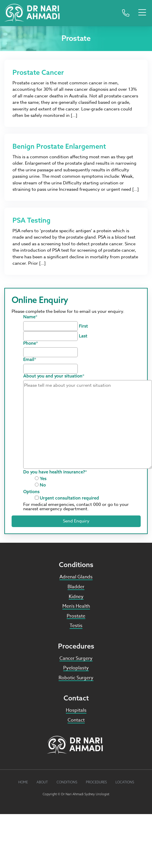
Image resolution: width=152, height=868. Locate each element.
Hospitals (76, 710)
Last (83, 336)
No (43, 485)
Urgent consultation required (69, 498)
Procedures (96, 782)
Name (30, 317)
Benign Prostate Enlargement (59, 146)
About (42, 782)
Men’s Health (76, 606)
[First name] (50, 326)
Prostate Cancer (38, 72)
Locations (125, 782)
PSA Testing (31, 220)
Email (30, 359)
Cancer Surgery (76, 658)
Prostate (76, 616)
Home (23, 782)
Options (31, 492)
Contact (76, 720)
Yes (43, 479)
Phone (31, 343)
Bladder (76, 587)
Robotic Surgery (76, 678)
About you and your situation (54, 376)
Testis (76, 626)
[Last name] (50, 336)
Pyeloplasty (76, 668)
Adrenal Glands (76, 577)
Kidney (76, 597)
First (83, 326)
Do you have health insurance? (55, 472)
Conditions (67, 782)
